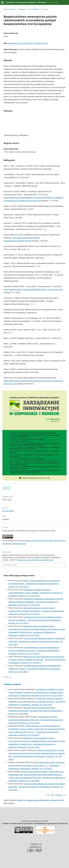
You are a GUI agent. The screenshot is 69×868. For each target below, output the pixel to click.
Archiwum (22, 9)
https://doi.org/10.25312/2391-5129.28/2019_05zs (28, 43)
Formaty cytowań (10, 565)
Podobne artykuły (12, 684)
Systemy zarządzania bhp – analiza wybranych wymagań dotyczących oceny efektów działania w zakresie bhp (37, 753)
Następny (59, 795)
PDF (7, 488)
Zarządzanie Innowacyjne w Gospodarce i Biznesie (26, 2)
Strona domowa (9, 9)
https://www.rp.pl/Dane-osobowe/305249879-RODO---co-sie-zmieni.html (33, 289)
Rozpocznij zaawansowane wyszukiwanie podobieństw (39, 800)
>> (10, 677)
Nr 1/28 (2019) (34, 9)
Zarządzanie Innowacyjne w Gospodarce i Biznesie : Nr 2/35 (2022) (35, 695)
